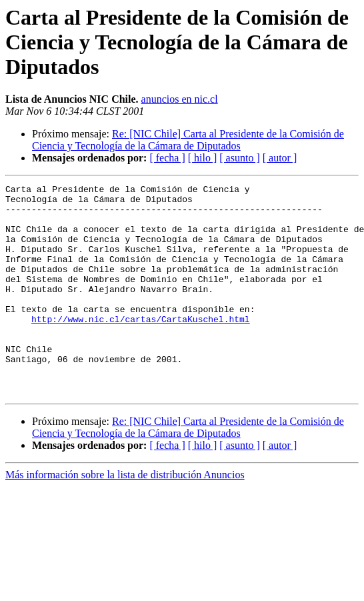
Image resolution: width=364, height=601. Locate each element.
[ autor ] (280, 158)
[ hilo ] (203, 158)
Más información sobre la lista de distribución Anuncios (125, 517)
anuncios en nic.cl (180, 99)
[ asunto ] (239, 158)
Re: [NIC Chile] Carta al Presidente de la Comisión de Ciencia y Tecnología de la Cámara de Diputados (188, 140)
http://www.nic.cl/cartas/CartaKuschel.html (141, 347)
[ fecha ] (167, 158)
